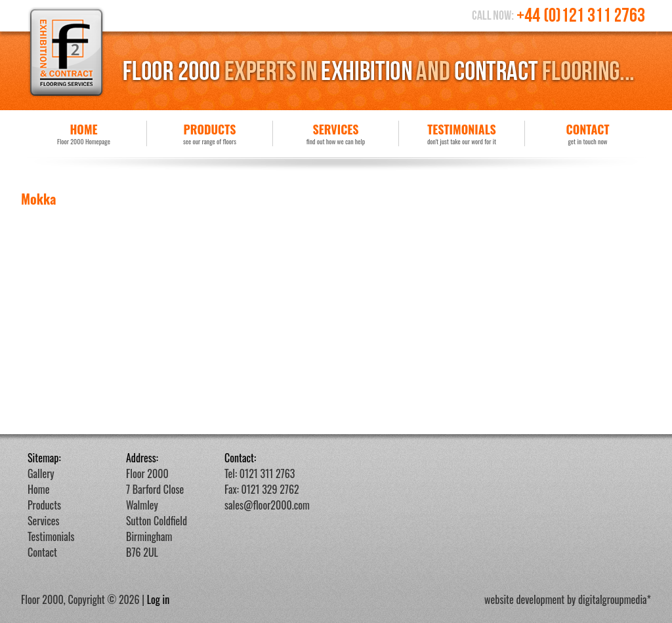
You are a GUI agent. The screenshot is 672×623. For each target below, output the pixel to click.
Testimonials (462, 133)
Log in (158, 599)
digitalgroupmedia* (615, 599)
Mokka (38, 199)
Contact (588, 133)
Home (84, 133)
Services (336, 133)
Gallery (41, 473)
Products (210, 133)
